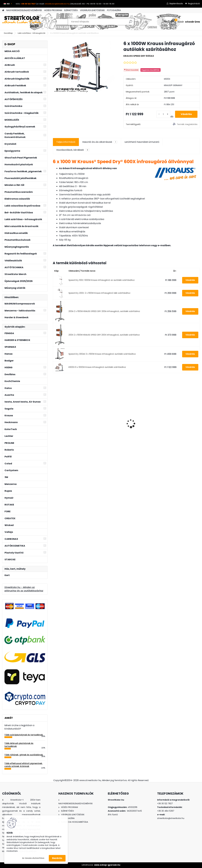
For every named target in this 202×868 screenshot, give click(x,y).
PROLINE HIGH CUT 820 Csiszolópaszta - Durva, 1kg (182, 421)
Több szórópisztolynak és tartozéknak (24, 735)
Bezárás (57, 858)
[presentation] (54, 419)
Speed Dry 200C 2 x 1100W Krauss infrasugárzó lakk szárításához (99, 293)
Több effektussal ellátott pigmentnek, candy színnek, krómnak (23, 765)
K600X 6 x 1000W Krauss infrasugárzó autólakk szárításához (97, 367)
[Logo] (22, 22)
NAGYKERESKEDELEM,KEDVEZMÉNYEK (24, 10)
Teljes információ (66, 142)
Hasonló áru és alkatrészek (100, 142)
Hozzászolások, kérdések (73, 150)
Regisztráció (194, 4)
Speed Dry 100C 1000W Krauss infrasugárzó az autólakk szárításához (102, 280)
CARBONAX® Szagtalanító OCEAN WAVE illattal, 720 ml (70, 427)
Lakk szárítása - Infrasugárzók (32, 33)
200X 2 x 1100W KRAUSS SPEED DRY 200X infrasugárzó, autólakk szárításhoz (104, 335)
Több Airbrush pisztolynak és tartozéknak (19, 745)
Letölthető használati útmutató (142, 142)
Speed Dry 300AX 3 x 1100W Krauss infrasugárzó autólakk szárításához (102, 354)
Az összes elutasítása (33, 858)
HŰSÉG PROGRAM (53, 10)
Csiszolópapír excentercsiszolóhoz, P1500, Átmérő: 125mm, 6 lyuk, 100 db (144, 423)
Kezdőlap (8, 33)
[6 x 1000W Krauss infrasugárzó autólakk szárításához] (84, 67)
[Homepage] (3, 10)
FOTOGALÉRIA (114, 10)
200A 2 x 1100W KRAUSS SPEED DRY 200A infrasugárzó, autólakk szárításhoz (104, 311)
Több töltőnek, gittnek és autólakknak (24, 755)
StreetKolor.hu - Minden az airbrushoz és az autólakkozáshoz (24, 589)
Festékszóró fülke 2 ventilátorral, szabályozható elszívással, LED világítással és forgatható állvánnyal (107, 419)
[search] (131, 23)
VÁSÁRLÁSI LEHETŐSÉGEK (92, 10)
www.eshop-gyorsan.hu (107, 865)
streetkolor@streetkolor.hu (57, 4)
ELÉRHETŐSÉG (71, 10)
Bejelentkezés (176, 4)
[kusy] (163, 114)
